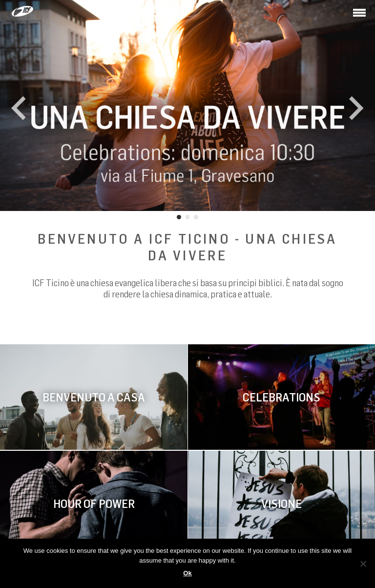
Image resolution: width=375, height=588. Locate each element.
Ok (187, 573)
